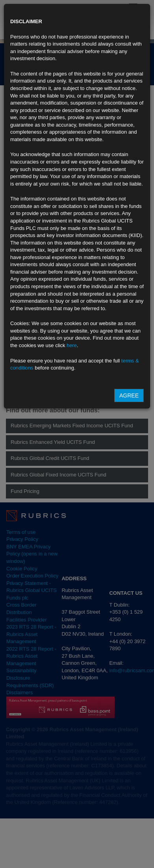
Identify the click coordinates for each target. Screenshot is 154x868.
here (72, 345)
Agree (129, 395)
